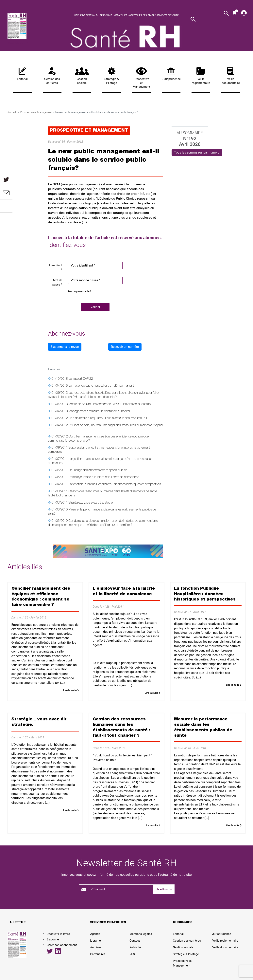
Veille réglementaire (201, 76)
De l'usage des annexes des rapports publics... (99, 471)
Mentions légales (141, 934)
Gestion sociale (82, 76)
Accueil (12, 112)
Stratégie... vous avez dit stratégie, (91, 503)
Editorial (22, 74)
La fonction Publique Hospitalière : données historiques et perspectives (115, 485)
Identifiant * (56, 268)
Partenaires (98, 954)
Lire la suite (71, 690)
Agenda (95, 934)
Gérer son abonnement (62, 945)
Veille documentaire (231, 76)
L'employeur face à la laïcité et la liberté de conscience (104, 477)
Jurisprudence (171, 74)
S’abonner (53, 939)
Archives (96, 947)
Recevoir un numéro (125, 347)
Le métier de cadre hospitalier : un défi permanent (101, 386)
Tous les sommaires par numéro (197, 152)
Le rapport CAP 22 (81, 379)
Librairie (95, 941)
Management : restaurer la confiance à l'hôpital (99, 412)
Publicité (135, 947)
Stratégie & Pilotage (112, 76)
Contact (135, 941)
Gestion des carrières (52, 76)
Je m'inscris (164, 889)
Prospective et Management (141, 78)
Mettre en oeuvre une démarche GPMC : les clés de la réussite (110, 404)
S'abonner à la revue (65, 347)
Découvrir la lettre (18, 43)
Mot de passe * (57, 282)
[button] (95, 307)
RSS (132, 954)
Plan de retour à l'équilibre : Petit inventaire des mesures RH (108, 418)
